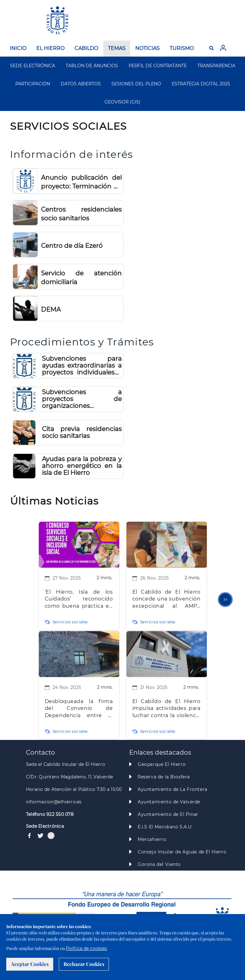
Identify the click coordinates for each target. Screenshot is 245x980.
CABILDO (86, 48)
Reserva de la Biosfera (164, 777)
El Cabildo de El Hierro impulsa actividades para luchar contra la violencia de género (166, 709)
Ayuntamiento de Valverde (169, 802)
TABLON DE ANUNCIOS (92, 66)
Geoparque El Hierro (162, 764)
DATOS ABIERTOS (81, 84)
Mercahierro (152, 839)
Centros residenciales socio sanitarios (81, 214)
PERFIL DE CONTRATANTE (158, 66)
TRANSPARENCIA (216, 66)
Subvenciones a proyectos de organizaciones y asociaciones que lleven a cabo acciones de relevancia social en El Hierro (82, 399)
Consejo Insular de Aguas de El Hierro (182, 852)
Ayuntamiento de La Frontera (173, 789)
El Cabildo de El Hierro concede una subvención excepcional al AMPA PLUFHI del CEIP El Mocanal (166, 599)
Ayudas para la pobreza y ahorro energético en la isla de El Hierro (82, 466)
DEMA (51, 309)
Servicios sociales (70, 622)
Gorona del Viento (159, 864)
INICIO (18, 48)
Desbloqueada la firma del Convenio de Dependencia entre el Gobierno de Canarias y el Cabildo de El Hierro (79, 709)
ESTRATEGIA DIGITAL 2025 (201, 84)
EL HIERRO (50, 48)
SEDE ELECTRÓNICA (33, 66)
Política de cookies (86, 948)
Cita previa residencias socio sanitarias (82, 432)
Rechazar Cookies (84, 964)
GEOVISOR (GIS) (122, 102)
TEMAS (117, 48)
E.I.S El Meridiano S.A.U (165, 827)
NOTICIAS (147, 48)
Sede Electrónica (45, 826)
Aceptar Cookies (30, 964)
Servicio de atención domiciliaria (81, 278)
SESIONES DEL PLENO (136, 84)
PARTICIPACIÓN (33, 84)
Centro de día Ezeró (72, 246)
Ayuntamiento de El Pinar (168, 814)
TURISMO (182, 48)
